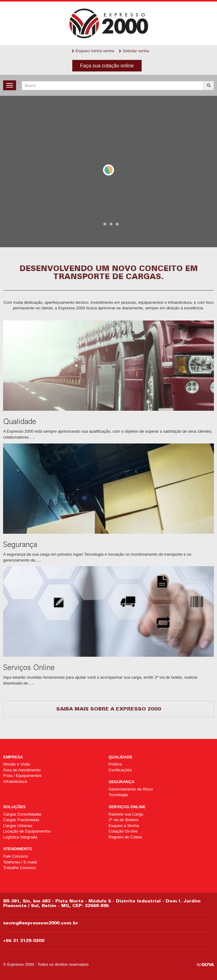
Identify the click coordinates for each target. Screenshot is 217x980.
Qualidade (120, 757)
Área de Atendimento (22, 770)
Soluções (14, 807)
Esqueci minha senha (93, 51)
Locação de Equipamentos (27, 831)
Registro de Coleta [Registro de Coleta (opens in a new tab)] (125, 837)
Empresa (13, 757)
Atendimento (18, 849)
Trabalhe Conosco (19, 868)
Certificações (120, 770)
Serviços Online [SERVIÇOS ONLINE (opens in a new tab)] (127, 807)
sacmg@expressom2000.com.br (41, 923)
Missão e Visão (17, 764)
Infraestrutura (15, 781)
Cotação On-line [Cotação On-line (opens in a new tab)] (123, 831)
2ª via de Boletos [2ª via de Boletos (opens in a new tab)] (123, 820)
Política (115, 764)
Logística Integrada (20, 837)
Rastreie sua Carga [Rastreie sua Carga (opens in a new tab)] (126, 814)
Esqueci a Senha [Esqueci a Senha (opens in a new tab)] (124, 826)
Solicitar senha (134, 51)
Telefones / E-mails (20, 862)
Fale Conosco (15, 856)
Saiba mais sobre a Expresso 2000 (109, 709)
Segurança (121, 782)
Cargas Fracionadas (21, 820)
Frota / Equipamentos (22, 776)
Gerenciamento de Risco (131, 789)
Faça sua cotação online (107, 66)
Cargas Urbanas (18, 826)
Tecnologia (118, 795)
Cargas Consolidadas (22, 814)
